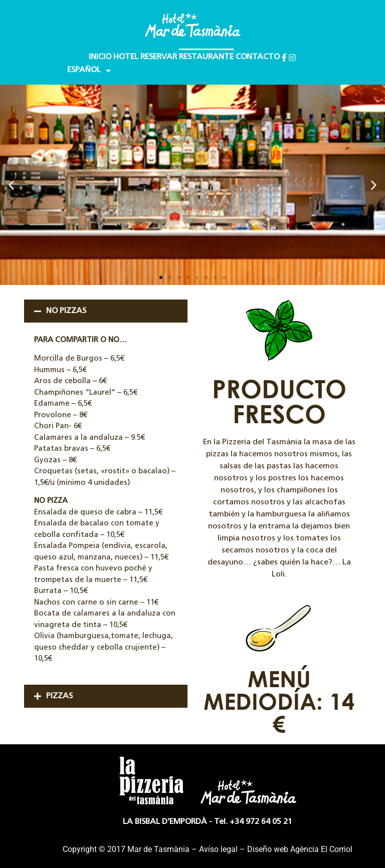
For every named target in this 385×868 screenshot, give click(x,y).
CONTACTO (258, 57)
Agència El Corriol (321, 849)
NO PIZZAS (66, 311)
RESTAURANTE (206, 57)
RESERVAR (159, 57)
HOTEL (126, 57)
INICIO (100, 57)
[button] (11, 185)
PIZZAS (59, 696)
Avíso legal (218, 849)
